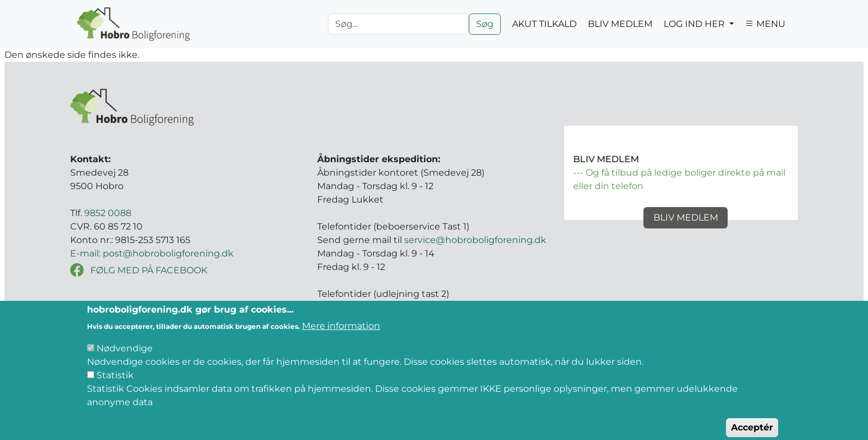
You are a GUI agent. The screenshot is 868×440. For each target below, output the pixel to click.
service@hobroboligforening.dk (475, 240)
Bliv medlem (686, 217)
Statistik (115, 384)
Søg (485, 24)
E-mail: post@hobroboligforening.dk (152, 253)
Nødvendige (125, 357)
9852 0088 (108, 213)
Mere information (341, 335)
